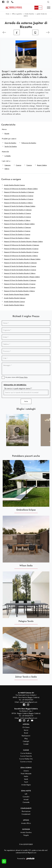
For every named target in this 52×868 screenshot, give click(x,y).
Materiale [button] (5, 152)
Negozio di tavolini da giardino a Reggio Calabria (20, 206)
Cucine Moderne (26, 753)
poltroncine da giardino (29, 143)
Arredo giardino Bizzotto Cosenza (14, 185)
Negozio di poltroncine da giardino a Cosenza (19, 196)
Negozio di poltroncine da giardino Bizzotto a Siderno (21, 256)
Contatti (26, 744)
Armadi (26, 799)
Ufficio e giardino (17, 14)
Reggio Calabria (42, 165)
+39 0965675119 (27, 716)
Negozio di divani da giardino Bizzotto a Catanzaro (20, 280)
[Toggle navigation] (49, 8)
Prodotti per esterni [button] (9, 139)
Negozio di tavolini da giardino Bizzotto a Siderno (20, 273)
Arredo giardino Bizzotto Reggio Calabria (17, 294)
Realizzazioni (26, 736)
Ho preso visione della (16, 377)
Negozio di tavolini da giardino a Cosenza (17, 213)
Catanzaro (8, 165)
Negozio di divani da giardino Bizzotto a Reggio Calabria (22, 277)
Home (8, 14)
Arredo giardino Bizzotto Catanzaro (15, 298)
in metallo (8, 156)
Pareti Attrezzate (26, 774)
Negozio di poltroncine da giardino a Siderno (18, 203)
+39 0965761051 (27, 700)
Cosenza (19, 165)
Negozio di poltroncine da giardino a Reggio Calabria (21, 189)
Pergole (26, 835)
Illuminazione (26, 811)
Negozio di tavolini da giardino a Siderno (17, 220)
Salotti (26, 779)
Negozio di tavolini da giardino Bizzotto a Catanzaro (20, 263)
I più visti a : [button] (7, 161)
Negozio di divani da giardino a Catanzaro (17, 227)
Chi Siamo (26, 727)
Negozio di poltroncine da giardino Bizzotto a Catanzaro (22, 245)
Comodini (26, 797)
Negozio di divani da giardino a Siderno (17, 238)
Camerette (26, 802)
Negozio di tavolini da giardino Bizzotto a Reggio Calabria (22, 259)
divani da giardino (10, 143)
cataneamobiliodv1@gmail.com (26, 853)
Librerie (26, 771)
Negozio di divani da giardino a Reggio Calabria (19, 224)
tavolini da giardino (11, 146)
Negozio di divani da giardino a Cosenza (17, 231)
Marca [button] (4, 129)
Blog (26, 738)
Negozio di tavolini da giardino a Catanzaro (18, 210)
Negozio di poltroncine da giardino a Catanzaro (19, 192)
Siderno (7, 169)
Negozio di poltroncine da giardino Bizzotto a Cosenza (21, 249)
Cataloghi (26, 741)
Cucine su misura (26, 762)
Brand (26, 733)
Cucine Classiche (26, 756)
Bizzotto (7, 133)
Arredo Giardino (29, 14)
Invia (26, 401)
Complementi (26, 814)
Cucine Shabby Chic (26, 759)
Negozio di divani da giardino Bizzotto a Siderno (19, 291)
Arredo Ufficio (26, 823)
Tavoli (26, 782)
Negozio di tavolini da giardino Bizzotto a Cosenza (20, 266)
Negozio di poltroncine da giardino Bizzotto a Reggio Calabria (23, 241)
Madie (26, 776)
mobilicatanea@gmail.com (28, 702)
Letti (26, 794)
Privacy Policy (23, 377)
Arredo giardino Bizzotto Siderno (14, 305)
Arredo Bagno (26, 785)
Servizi (26, 730)
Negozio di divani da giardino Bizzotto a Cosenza (20, 284)
